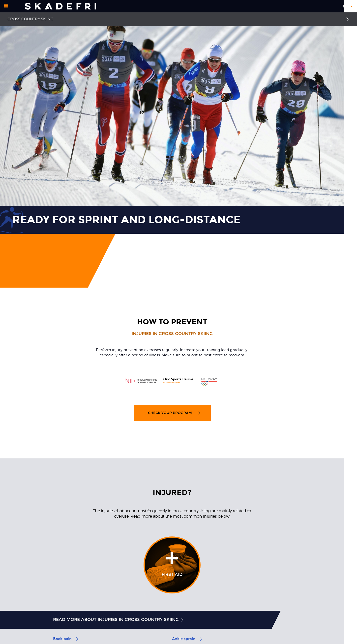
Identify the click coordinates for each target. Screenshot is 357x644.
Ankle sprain (187, 639)
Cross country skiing (30, 19)
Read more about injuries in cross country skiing (119, 620)
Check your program (175, 413)
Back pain (66, 639)
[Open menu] (6, 6)
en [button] (345, 6)
